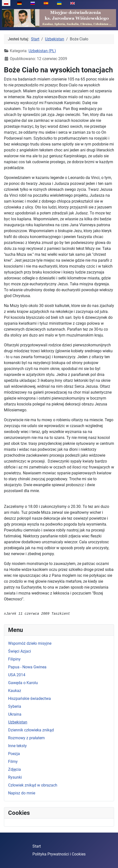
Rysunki (15, 777)
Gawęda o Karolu (23, 683)
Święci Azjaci (20, 651)
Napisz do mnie (22, 793)
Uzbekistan (18, 722)
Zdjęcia (15, 769)
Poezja (14, 754)
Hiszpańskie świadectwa (29, 699)
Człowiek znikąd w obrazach (33, 785)
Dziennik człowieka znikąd (31, 730)
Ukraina (15, 714)
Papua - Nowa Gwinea (27, 667)
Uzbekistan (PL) (42, 51)
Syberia (15, 706)
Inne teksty (17, 746)
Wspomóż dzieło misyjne (30, 643)
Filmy (13, 762)
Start (37, 846)
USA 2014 (17, 675)
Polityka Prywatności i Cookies (59, 854)
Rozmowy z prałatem (26, 738)
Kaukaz (15, 691)
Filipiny (14, 659)
